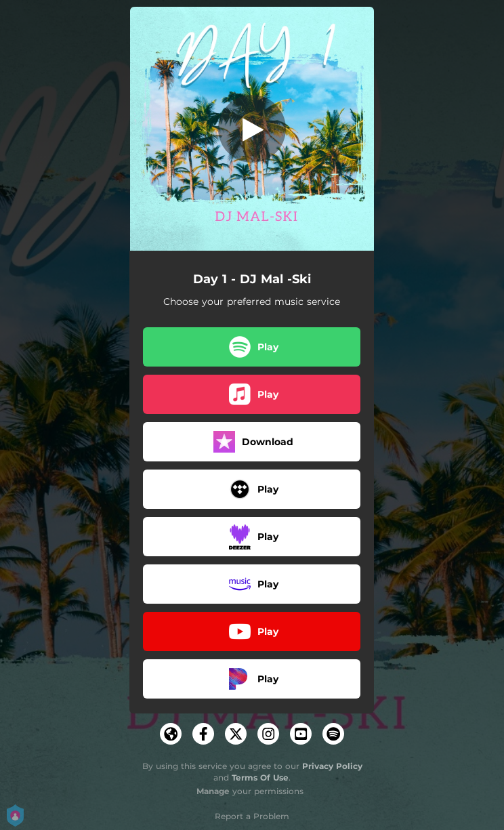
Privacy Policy (332, 766)
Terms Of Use (260, 777)
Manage (213, 791)
